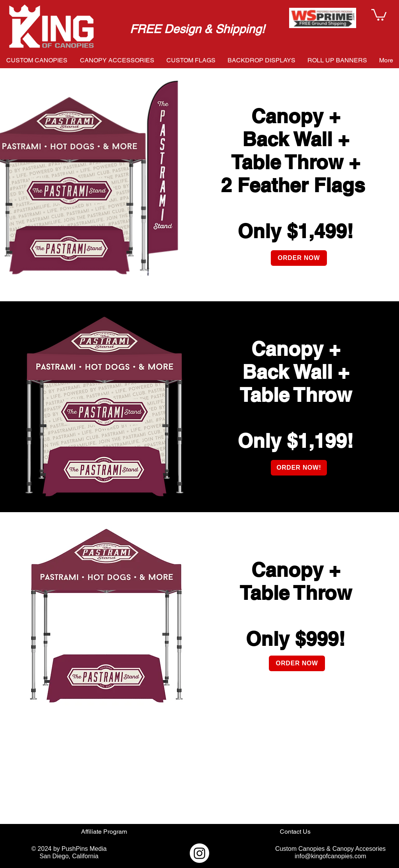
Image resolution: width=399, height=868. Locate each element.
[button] (379, 14)
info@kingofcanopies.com (330, 856)
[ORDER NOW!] (299, 468)
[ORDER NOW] (299, 258)
